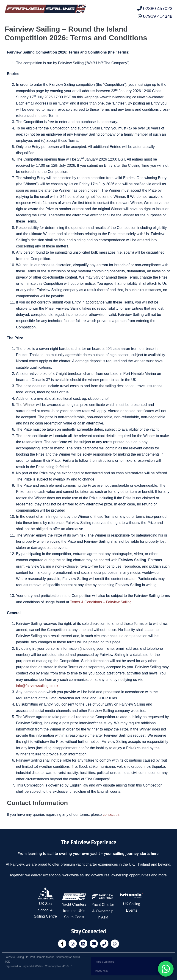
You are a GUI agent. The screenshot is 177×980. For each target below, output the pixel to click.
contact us (111, 815)
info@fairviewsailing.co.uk (37, 686)
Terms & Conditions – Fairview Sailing (101, 602)
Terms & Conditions (105, 962)
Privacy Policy (102, 971)
